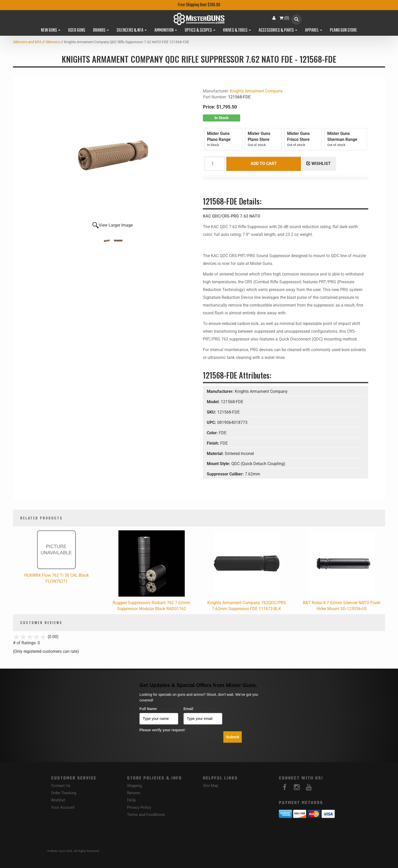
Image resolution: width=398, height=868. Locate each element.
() (284, 18)
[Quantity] (215, 164)
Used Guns (77, 31)
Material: (216, 454)
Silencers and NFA (27, 42)
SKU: (212, 412)
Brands (101, 31)
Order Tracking (64, 793)
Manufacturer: (221, 391)
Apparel (314, 31)
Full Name (149, 709)
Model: (214, 402)
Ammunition (166, 31)
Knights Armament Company (256, 91)
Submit (233, 737)
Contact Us (61, 786)
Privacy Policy (139, 807)
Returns (134, 793)
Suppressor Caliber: (226, 474)
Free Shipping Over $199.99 (199, 5)
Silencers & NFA (132, 31)
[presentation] (179, 744)
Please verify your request (163, 730)
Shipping (134, 786)
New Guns (51, 31)
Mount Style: (219, 464)
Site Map (211, 786)
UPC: (212, 422)
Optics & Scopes (200, 31)
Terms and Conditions (146, 815)
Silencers (53, 42)
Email (189, 709)
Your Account (63, 807)
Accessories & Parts (278, 31)
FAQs (132, 800)
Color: (213, 433)
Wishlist (58, 800)
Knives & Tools (237, 31)
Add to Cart (264, 164)
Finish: (214, 443)
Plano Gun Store (343, 31)
